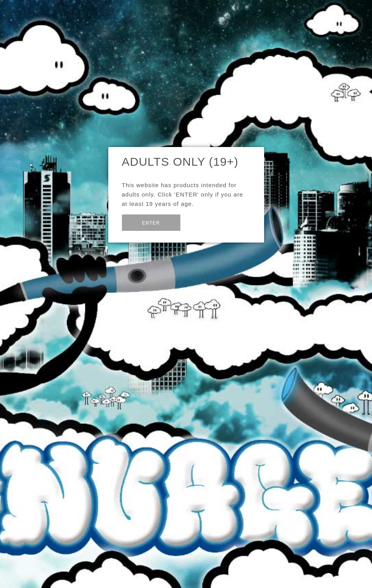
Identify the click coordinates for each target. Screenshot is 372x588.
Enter (151, 223)
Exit (199, 222)
